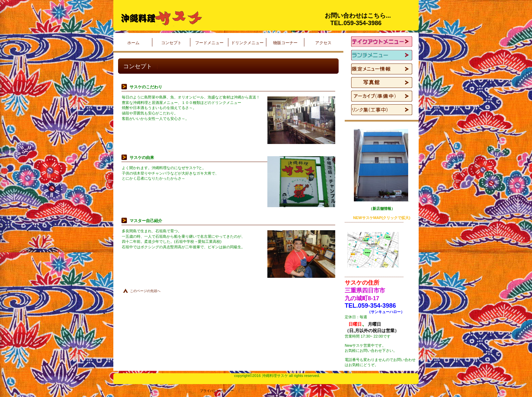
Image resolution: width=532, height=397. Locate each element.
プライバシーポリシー (176, 391)
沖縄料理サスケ (202, 18)
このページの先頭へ (145, 291)
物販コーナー (285, 43)
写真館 (382, 83)
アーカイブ (382, 96)
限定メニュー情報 (382, 69)
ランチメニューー (382, 55)
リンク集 (382, 110)
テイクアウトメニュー (382, 42)
